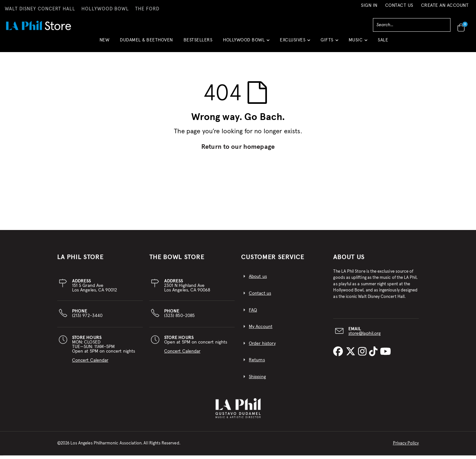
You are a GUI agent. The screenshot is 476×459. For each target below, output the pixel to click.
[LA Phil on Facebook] (339, 355)
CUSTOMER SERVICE (273, 261)
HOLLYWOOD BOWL (105, 9)
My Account (261, 331)
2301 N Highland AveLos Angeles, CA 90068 (187, 289)
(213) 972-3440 (87, 317)
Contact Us (399, 5)
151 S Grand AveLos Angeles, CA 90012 (95, 289)
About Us (349, 261)
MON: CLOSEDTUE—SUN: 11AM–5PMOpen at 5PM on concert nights (104, 353)
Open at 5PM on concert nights (196, 348)
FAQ (253, 314)
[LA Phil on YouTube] (386, 355)
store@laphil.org (365, 337)
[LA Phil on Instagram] (364, 355)
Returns (257, 364)
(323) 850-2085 (179, 317)
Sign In (369, 5)
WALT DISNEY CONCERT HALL (40, 9)
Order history (262, 347)
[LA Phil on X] (352, 355)
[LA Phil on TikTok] (375, 355)
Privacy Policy (406, 447)
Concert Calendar (90, 364)
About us (258, 280)
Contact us (260, 297)
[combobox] (412, 25)
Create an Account (445, 5)
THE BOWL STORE (177, 261)
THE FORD (147, 9)
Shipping (257, 380)
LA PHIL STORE (80, 261)
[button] (246, 43)
